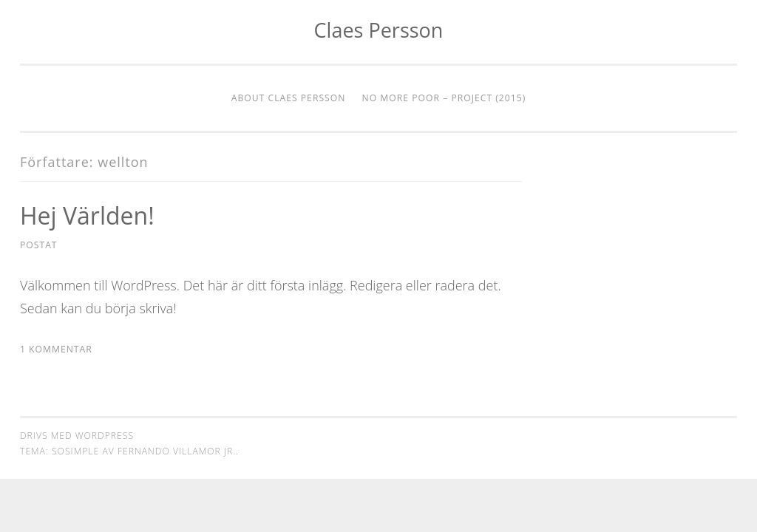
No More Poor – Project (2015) (444, 98)
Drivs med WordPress (77, 436)
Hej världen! (87, 215)
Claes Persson (379, 30)
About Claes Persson (289, 98)
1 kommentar (56, 349)
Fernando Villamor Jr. (177, 451)
